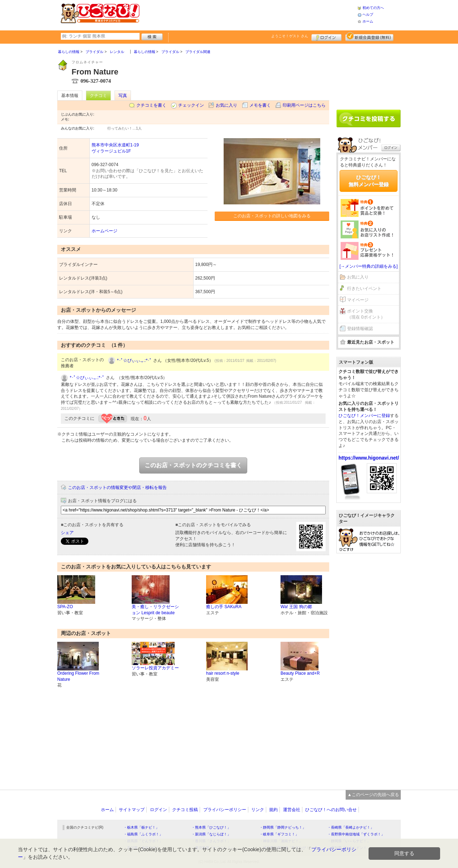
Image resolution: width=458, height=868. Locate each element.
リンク (258, 810)
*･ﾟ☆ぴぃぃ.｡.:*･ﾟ (134, 360)
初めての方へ (373, 8)
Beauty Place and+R (300, 673)
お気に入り (226, 105)
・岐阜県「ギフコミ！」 (279, 834)
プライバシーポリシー (225, 810)
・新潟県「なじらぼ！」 (211, 834)
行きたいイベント (364, 288)
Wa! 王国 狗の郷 (296, 607)
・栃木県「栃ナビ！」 (141, 827)
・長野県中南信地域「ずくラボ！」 (356, 834)
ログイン (327, 37)
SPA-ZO (65, 607)
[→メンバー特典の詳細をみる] (369, 266)
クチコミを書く (151, 105)
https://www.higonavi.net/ (369, 458)
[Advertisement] (248, 14)
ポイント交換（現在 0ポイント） (366, 314)
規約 (273, 810)
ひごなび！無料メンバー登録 (369, 181)
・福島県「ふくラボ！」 (143, 834)
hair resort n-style (223, 673)
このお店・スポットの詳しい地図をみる (272, 216)
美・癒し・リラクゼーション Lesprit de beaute (155, 610)
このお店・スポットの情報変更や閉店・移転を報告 (117, 488)
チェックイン (191, 105)
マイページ (358, 300)
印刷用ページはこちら (304, 105)
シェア (67, 533)
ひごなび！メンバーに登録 (364, 416)
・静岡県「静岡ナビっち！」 (283, 827)
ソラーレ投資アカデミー (155, 668)
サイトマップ (132, 810)
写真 (123, 96)
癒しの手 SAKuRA (224, 607)
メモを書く (260, 105)
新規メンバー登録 (369, 37)
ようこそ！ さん (290, 36)
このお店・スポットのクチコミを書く (193, 465)
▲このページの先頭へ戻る (373, 795)
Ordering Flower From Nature (78, 676)
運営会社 (292, 810)
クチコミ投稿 (185, 810)
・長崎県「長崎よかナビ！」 (351, 827)
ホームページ (104, 231)
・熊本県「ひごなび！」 (211, 827)
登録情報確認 (360, 329)
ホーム (368, 21)
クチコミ (98, 96)
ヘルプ (368, 14)
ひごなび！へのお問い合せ (331, 810)
